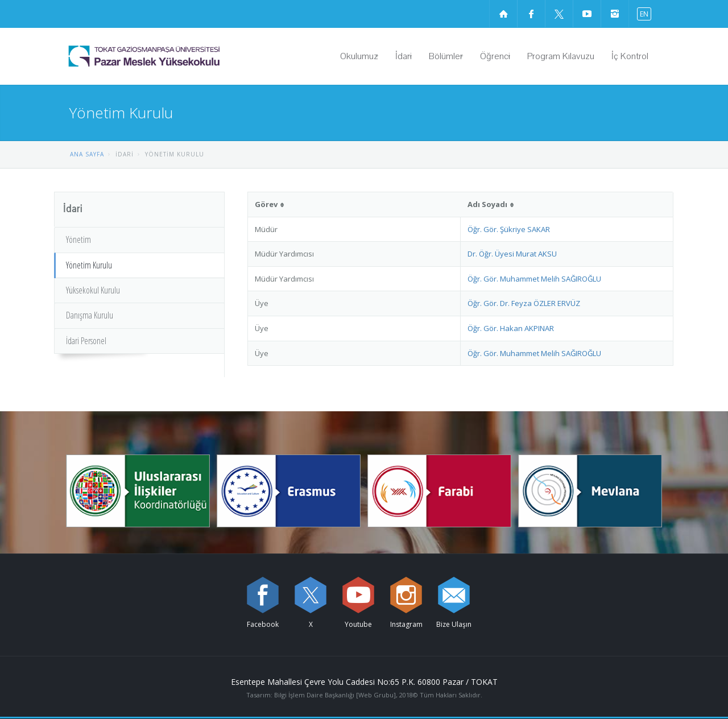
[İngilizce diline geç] (642, 13)
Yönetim (78, 239)
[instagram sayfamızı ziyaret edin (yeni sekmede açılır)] (615, 14)
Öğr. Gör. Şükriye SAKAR (509, 229)
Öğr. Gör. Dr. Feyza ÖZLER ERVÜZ (524, 303)
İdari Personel (86, 341)
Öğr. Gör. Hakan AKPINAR (511, 328)
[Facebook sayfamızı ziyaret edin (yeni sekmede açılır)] (531, 14)
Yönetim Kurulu (89, 265)
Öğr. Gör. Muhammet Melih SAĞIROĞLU (534, 279)
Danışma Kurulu (90, 315)
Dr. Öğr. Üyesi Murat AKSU (512, 254)
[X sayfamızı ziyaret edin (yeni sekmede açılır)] (559, 14)
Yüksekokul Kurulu (93, 290)
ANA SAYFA (87, 154)
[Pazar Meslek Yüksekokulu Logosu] (173, 56)
